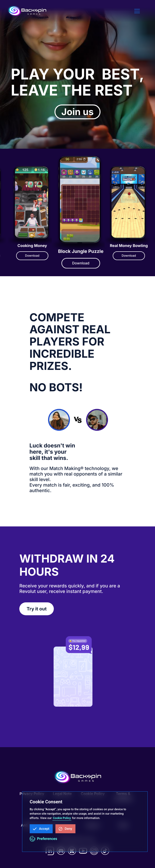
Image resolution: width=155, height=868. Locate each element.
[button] (41, 829)
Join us (77, 112)
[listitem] (69, 217)
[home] (27, 11)
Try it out (37, 609)
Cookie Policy (62, 818)
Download (22, 256)
